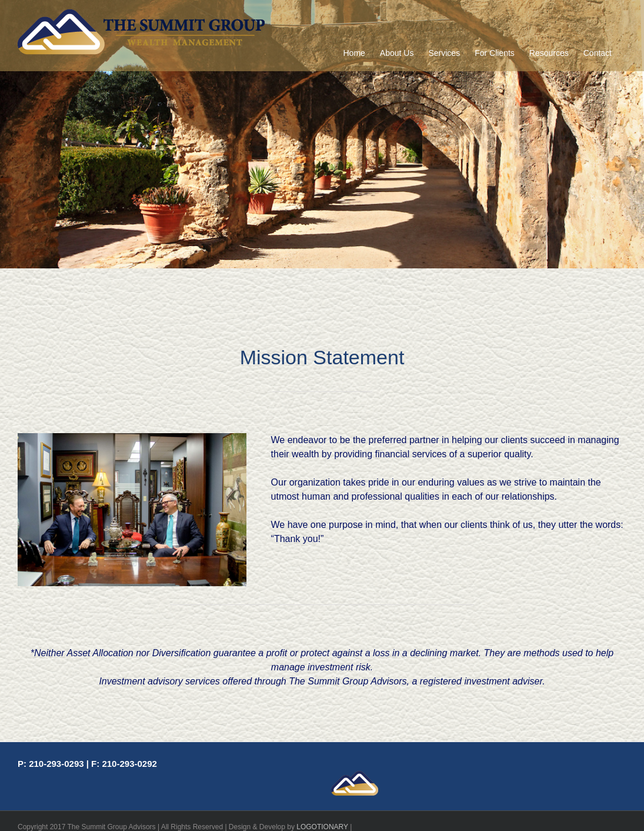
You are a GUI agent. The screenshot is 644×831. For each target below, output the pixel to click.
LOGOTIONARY (322, 827)
